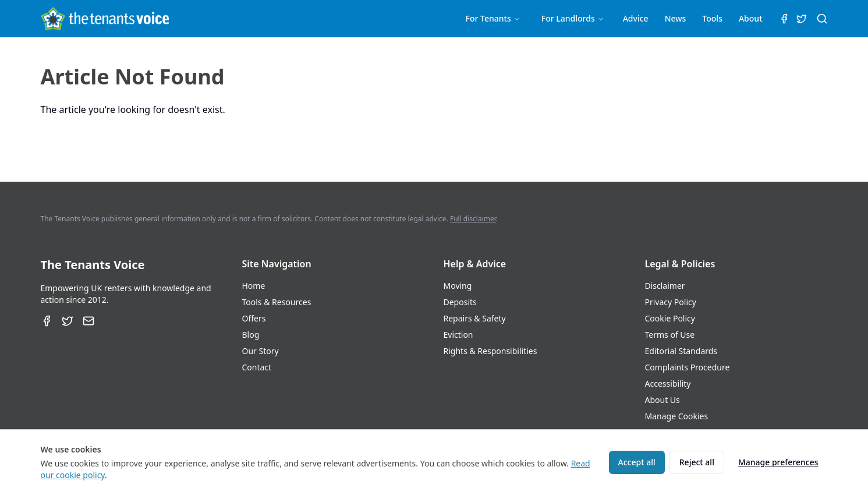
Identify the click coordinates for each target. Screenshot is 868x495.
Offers (254, 318)
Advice (636, 18)
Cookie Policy (670, 318)
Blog (251, 335)
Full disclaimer (473, 219)
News (676, 18)
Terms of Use (670, 335)
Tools (712, 18)
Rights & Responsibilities (490, 351)
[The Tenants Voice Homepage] (105, 19)
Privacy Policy (671, 302)
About (751, 18)
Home (254, 286)
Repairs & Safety (475, 318)
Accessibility (668, 383)
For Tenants (493, 18)
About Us (662, 400)
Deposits (460, 302)
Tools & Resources (277, 302)
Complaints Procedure (688, 367)
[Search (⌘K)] (822, 19)
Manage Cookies (677, 416)
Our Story (261, 351)
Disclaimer (665, 286)
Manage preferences (778, 462)
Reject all (697, 462)
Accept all (637, 462)
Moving (458, 286)
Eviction (458, 335)
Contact (257, 367)
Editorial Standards (681, 351)
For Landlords (573, 18)
